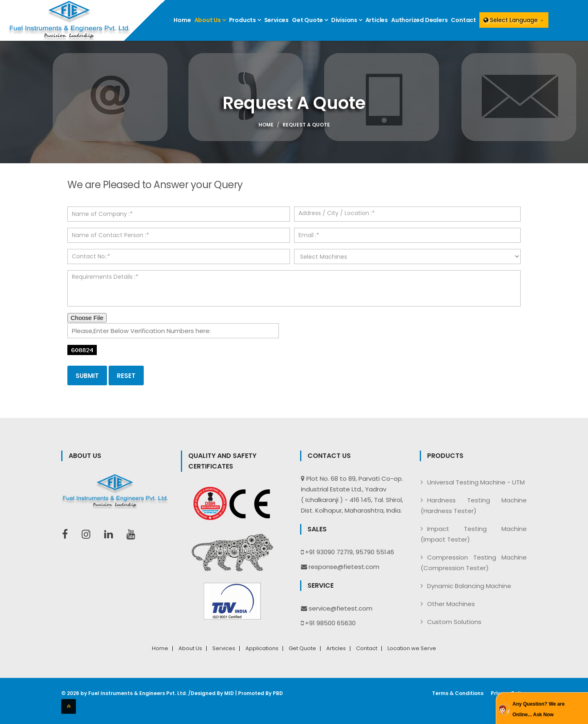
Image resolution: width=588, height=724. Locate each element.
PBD (278, 693)
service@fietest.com (341, 608)
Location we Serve (412, 648)
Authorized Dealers (419, 20)
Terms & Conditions (458, 693)
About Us (210, 20)
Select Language (514, 20)
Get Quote (310, 20)
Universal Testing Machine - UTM (476, 482)
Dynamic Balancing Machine (469, 586)
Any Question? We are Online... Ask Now (539, 709)
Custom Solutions (454, 622)
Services (276, 20)
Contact (463, 20)
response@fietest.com (344, 567)
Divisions (347, 20)
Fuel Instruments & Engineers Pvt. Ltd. (138, 693)
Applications (262, 648)
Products (245, 20)
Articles (377, 20)
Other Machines (451, 604)
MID (229, 693)
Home (182, 20)
